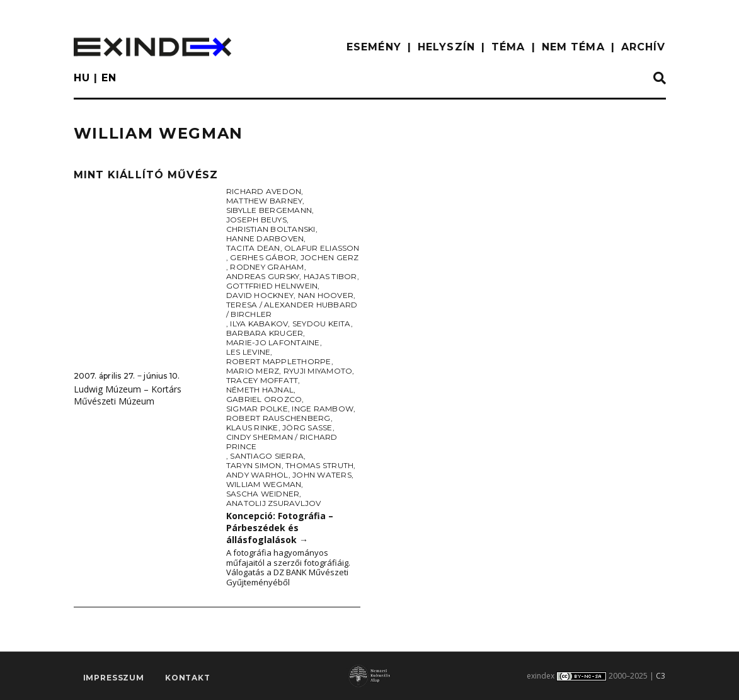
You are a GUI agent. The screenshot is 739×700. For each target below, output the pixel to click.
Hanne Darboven (265, 238)
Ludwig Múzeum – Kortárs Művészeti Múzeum (128, 395)
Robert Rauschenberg (278, 418)
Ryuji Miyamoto (318, 371)
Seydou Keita (322, 324)
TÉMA (508, 47)
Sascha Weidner (263, 494)
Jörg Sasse (307, 427)
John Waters (322, 475)
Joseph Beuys (256, 220)
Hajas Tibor (330, 276)
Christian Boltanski (271, 229)
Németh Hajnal (260, 390)
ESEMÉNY (374, 47)
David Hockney (260, 295)
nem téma (573, 47)
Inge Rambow (323, 409)
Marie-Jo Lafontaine (273, 342)
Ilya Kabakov (259, 324)
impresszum (114, 678)
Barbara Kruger (265, 333)
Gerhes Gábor (263, 257)
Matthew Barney (264, 201)
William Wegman (264, 484)
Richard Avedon (264, 191)
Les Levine (248, 352)
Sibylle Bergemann (269, 210)
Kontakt (188, 678)
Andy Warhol (257, 475)
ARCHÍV (644, 47)
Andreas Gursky (263, 276)
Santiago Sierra (267, 456)
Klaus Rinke (252, 427)
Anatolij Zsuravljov (274, 503)
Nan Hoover (326, 295)
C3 (661, 676)
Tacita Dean (253, 248)
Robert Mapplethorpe (279, 361)
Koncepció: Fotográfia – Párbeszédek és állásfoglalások (280, 527)
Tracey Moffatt (262, 380)
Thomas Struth (319, 465)
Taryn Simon (254, 465)
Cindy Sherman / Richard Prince (282, 442)
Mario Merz (253, 371)
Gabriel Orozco (264, 399)
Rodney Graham (267, 267)
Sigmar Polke (257, 409)
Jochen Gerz (330, 257)
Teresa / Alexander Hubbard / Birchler (292, 309)
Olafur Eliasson (322, 248)
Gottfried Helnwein (272, 286)
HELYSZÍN (446, 47)
